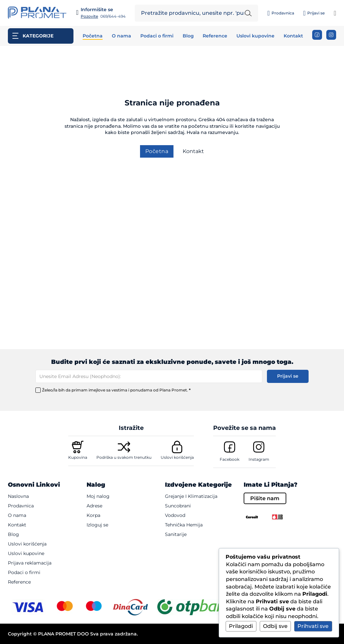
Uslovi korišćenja (177, 457)
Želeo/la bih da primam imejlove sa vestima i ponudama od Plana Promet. (116, 390)
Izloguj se (97, 525)
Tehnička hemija (184, 525)
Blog (188, 36)
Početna (93, 36)
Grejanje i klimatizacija (191, 496)
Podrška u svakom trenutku (124, 457)
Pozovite (89, 16)
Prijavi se (288, 376)
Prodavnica (21, 506)
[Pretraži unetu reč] (248, 13)
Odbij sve (275, 626)
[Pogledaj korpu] (335, 13)
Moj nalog (98, 496)
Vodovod (175, 515)
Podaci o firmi (157, 36)
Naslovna (18, 496)
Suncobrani (178, 506)
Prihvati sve (313, 626)
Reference (215, 36)
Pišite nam (265, 498)
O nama (121, 36)
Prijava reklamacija (30, 563)
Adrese (94, 506)
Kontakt (293, 36)
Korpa (93, 515)
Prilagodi (241, 626)
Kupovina (78, 457)
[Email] (149, 376)
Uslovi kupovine (255, 36)
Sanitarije (176, 534)
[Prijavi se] (314, 13)
